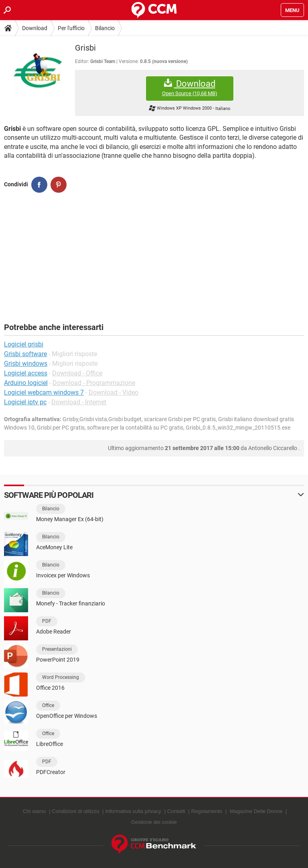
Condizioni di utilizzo (76, 811)
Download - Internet (79, 402)
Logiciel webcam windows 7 (44, 392)
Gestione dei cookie (154, 822)
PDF (47, 621)
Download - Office (77, 373)
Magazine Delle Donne (256, 811)
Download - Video (113, 392)
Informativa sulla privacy (133, 811)
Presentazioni (57, 649)
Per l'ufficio (71, 28)
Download (35, 28)
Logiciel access (26, 373)
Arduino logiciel (26, 383)
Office (48, 705)
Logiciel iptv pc (25, 402)
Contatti (176, 811)
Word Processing (61, 677)
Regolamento (207, 811)
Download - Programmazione (94, 383)
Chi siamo (34, 811)
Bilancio (105, 28)
